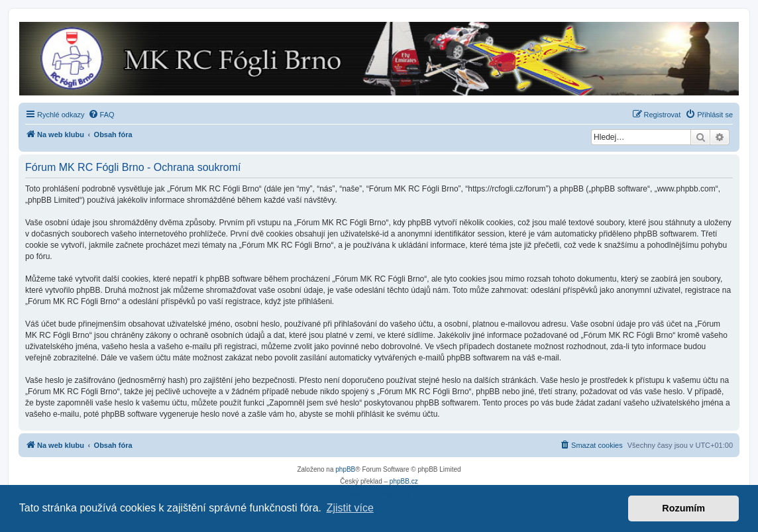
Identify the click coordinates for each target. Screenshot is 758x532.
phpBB (345, 469)
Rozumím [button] (683, 508)
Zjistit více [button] (350, 508)
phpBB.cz (404, 481)
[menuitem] (101, 115)
